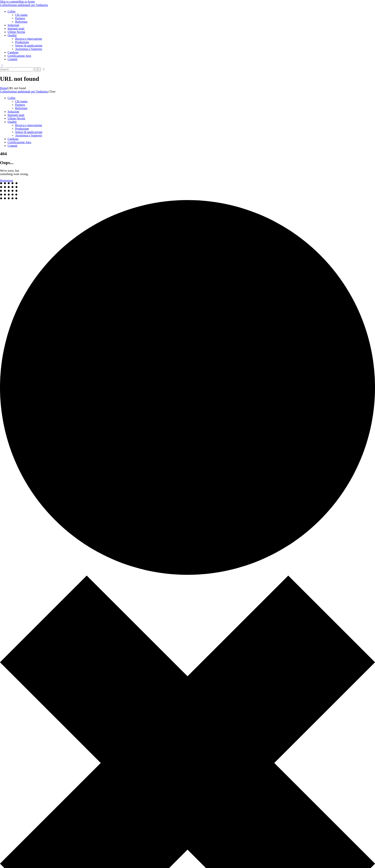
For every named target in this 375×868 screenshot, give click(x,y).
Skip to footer (27, 2)
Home (4, 88)
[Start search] (38, 69)
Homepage (7, 180)
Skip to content (9, 2)
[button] (2, 66)
